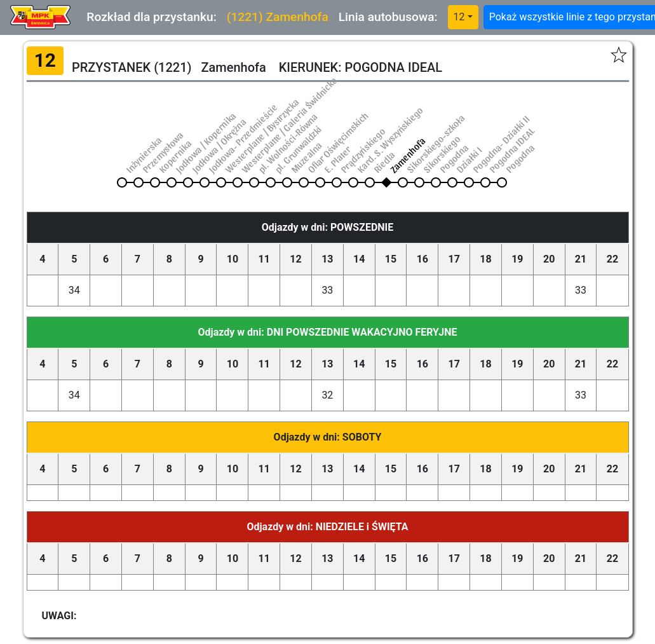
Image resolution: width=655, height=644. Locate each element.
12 (459, 17)
